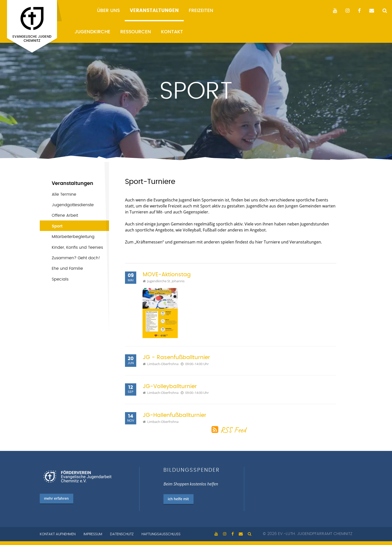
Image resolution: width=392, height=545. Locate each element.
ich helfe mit (178, 499)
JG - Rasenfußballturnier (176, 357)
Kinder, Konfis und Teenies (77, 247)
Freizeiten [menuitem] (201, 11)
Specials (60, 279)
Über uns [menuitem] (108, 11)
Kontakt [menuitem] (172, 32)
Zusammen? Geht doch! (76, 258)
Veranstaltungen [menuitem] (154, 11)
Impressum (93, 534)
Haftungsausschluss (161, 534)
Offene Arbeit (65, 215)
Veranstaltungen (72, 184)
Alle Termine (64, 194)
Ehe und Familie (67, 268)
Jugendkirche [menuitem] (92, 32)
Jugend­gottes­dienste (73, 205)
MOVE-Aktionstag (167, 275)
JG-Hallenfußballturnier (174, 415)
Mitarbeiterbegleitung (73, 237)
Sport (57, 226)
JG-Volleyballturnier (170, 386)
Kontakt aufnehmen (58, 534)
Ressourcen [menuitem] (136, 32)
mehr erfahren (56, 498)
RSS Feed (233, 430)
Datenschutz (122, 534)
